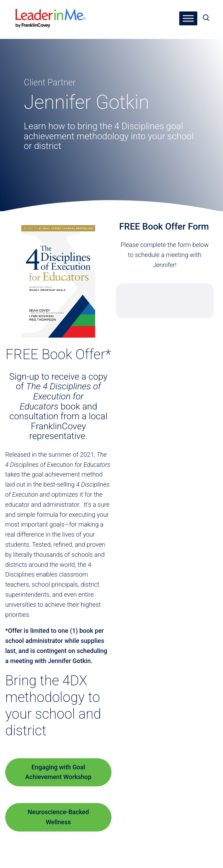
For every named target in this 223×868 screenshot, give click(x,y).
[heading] (51, 13)
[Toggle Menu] (188, 18)
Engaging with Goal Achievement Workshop (59, 772)
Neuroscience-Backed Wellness (58, 817)
